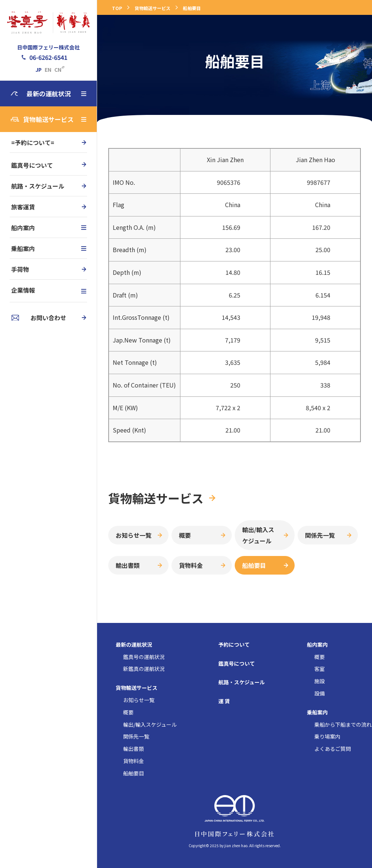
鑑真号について (32, 165)
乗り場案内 (327, 737)
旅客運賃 (23, 207)
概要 (185, 535)
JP (39, 70)
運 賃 (224, 701)
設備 (320, 694)
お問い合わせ (48, 318)
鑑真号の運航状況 (144, 657)
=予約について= (33, 142)
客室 (320, 669)
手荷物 (20, 269)
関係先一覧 (320, 535)
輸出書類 (128, 565)
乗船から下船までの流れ (343, 725)
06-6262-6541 (48, 57)
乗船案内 (49, 248)
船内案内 (49, 228)
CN (58, 70)
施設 (320, 681)
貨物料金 (191, 565)
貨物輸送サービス (55, 119)
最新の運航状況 (57, 94)
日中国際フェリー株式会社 (48, 47)
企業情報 (49, 290)
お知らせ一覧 (134, 535)
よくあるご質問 (333, 749)
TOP (117, 8)
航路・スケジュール (38, 186)
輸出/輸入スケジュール (258, 535)
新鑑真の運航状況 (144, 669)
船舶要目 (192, 8)
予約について (234, 645)
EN (48, 70)
